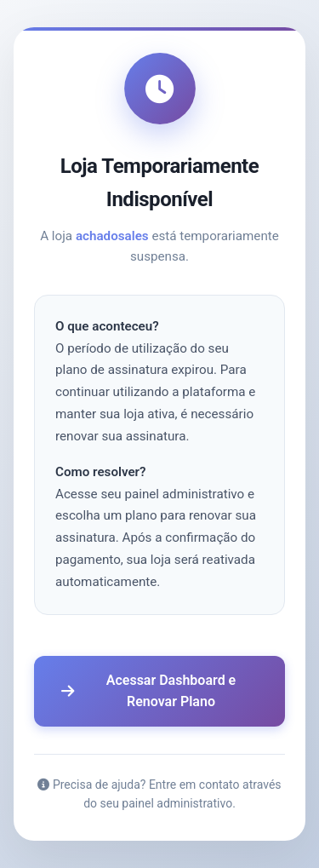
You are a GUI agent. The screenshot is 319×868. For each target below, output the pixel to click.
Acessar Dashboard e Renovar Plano (148, 691)
